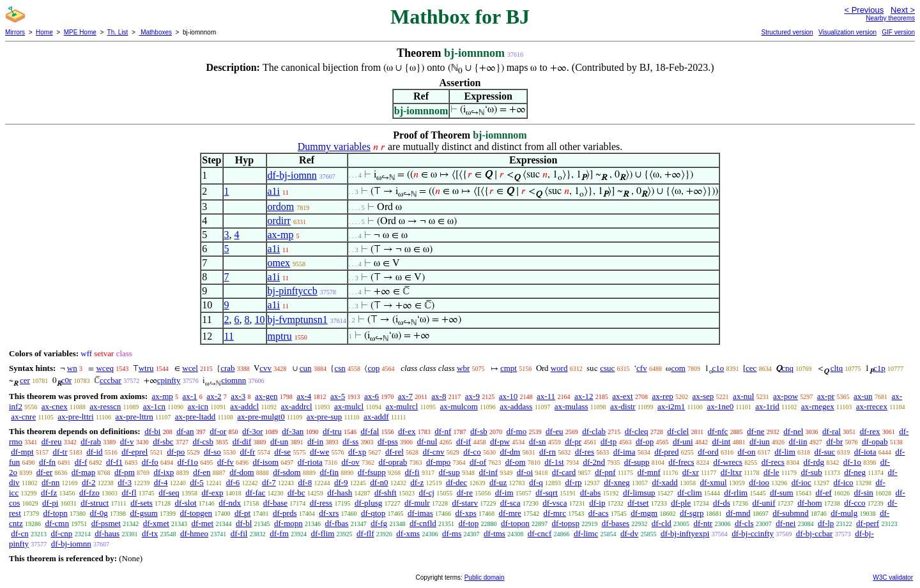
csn (340, 368)
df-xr (691, 472)
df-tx (150, 533)
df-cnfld (423, 523)
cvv (265, 368)
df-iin (798, 441)
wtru (146, 368)
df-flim (323, 533)
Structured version (787, 32)
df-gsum (143, 513)
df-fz (49, 493)
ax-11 (546, 396)
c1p (879, 368)
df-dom (241, 472)
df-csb (203, 441)
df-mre (510, 513)
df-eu (554, 431)
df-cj (426, 493)
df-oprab (393, 462)
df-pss (388, 441)
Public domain (485, 577)
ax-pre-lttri (75, 417)
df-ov (351, 462)
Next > (903, 10)
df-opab (875, 441)
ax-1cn (154, 406)
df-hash (340, 493)
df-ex (407, 431)
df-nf (443, 431)
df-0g (99, 513)
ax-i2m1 (671, 406)
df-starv (464, 503)
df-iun (760, 441)
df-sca (510, 503)
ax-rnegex (818, 406)
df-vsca (555, 503)
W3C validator (893, 577)
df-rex (870, 431)
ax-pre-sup (325, 417)
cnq (787, 368)
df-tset (638, 503)
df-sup (449, 472)
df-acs (599, 513)
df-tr (60, 452)
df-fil (239, 533)
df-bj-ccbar (815, 533)
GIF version (898, 32)
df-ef (824, 493)
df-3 (125, 482)
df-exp (213, 493)
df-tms (494, 533)
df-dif (242, 441)
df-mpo (438, 462)
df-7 (269, 482)
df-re (465, 493)
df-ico (844, 482)
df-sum (782, 493)
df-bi (152, 431)
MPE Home (80, 32)
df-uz (498, 482)
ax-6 (372, 396)
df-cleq (637, 431)
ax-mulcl (349, 406)
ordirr (279, 221)
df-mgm (644, 513)
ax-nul (743, 396)
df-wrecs (727, 462)
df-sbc (163, 441)
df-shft (386, 493)
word (559, 368)
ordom (281, 207)
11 (229, 336)
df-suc (825, 452)
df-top (469, 523)
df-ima (625, 452)
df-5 (197, 482)
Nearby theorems (890, 18)
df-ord (708, 452)
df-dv (629, 533)
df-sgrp (692, 513)
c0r (67, 380)
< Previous (864, 10)
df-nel (793, 431)
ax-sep (703, 396)
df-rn (548, 452)
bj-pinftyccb (293, 291)
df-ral (832, 431)
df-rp (573, 482)
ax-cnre (23, 417)
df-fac (255, 493)
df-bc (296, 493)
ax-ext (622, 396)
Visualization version (847, 32)
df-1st (554, 462)
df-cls (744, 523)
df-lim (785, 452)
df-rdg (814, 462)
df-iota (865, 452)
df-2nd (594, 462)
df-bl (244, 523)
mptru (280, 336)
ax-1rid (767, 406)
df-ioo (759, 482)
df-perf (868, 523)
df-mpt (22, 452)
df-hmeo (194, 533)
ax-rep (662, 396)
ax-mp (281, 235)
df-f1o (188, 462)
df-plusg (368, 503)
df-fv (226, 462)
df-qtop (373, 513)
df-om (516, 462)
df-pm (125, 472)
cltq (837, 368)
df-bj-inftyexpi (685, 533)
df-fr (248, 452)
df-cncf (540, 533)
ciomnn (234, 380)
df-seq (169, 493)
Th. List (118, 32)
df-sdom (287, 472)
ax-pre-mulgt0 (261, 417)
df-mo (516, 431)
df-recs (773, 462)
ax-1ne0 (720, 406)
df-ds (722, 503)
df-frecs (681, 462)
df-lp (826, 523)
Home (44, 32)
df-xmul (714, 482)
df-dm (510, 452)
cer (25, 380)
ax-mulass (571, 406)
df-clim (689, 493)
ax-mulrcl (402, 406)
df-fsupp (372, 472)
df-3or (253, 431)
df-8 (305, 482)
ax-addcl (244, 406)
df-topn (56, 513)
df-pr (573, 441)
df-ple (681, 503)
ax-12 (584, 396)
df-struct (95, 503)
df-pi (50, 503)
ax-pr (826, 396)
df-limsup (639, 493)
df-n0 (379, 482)
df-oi (525, 472)
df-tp (609, 441)
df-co (472, 452)
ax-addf (376, 417)
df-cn (19, 533)
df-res (585, 452)
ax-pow (786, 396)
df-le (771, 472)
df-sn (538, 441)
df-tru (332, 431)
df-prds (285, 513)
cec (751, 368)
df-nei (786, 523)
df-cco (855, 503)
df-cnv (434, 452)
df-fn (47, 462)
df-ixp (164, 472)
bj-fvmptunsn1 (298, 320)
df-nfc (718, 431)
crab (227, 368)
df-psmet (106, 523)
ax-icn (197, 406)
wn (72, 368)
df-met (203, 523)
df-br (834, 441)
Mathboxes (155, 32)
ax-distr (623, 406)
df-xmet (156, 523)
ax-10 (509, 396)
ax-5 (338, 396)
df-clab (594, 431)
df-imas (420, 513)
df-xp (357, 452)
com (678, 368)
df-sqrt (547, 493)
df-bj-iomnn (292, 175)
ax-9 (472, 396)
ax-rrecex (872, 406)
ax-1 (190, 396)
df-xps (466, 513)
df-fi (412, 472)
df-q (536, 482)
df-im (504, 493)
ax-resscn (105, 406)
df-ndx (230, 503)
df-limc (586, 533)
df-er (44, 472)
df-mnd (738, 513)
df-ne (755, 431)
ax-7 (405, 396)
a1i (274, 191)
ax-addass (516, 406)
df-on (746, 452)
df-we (319, 452)
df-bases (616, 523)
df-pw (500, 441)
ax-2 (214, 396)
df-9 (341, 482)
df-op (645, 441)
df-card (564, 472)
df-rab (91, 441)
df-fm (279, 533)
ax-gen (266, 396)
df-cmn (57, 523)
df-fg (379, 523)
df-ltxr (731, 472)
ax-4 (304, 396)
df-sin (864, 493)
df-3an (293, 431)
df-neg (855, 472)
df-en (202, 472)
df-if (464, 441)
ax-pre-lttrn (134, 417)
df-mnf (649, 472)
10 (260, 320)
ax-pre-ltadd (195, 417)
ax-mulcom (459, 406)
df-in (315, 441)
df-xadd (664, 482)
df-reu (52, 441)
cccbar (111, 380)
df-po (176, 452)
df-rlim (736, 493)
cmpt (509, 368)
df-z (417, 482)
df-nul (427, 441)
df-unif (763, 503)
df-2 (89, 482)
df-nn (50, 482)
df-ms (452, 533)
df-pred (666, 452)
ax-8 (439, 396)
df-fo (150, 462)
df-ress (321, 503)
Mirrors (15, 32)
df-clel (678, 431)
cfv (642, 368)
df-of (478, 462)
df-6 (233, 482)
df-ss (350, 441)
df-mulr (417, 503)
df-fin (329, 472)
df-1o (852, 462)
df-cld (662, 523)
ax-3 (238, 396)
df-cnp (61, 533)
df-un (279, 441)
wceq (104, 368)
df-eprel (134, 452)
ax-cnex (55, 406)
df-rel (395, 452)
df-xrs (329, 513)
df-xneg (617, 482)
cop (373, 368)
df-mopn (288, 523)
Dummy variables (334, 147)
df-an (185, 431)
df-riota (310, 462)
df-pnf (605, 472)
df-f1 (114, 462)
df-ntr (703, 523)
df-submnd (790, 513)
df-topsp (566, 523)
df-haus (107, 533)
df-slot (186, 503)
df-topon (515, 523)
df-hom (809, 503)
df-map (84, 472)
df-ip (597, 503)
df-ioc (801, 482)
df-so (212, 452)
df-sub (812, 472)
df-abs (591, 493)
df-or (218, 431)
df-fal (370, 431)
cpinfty (169, 380)
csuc (607, 368)
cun (306, 368)
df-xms (408, 533)
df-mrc (555, 513)
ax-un (863, 396)
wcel (190, 368)
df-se (282, 452)
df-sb (479, 431)
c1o (718, 368)
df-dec (456, 482)
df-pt (242, 513)
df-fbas (337, 523)
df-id (94, 452)
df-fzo (89, 493)
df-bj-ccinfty (753, 533)
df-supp (637, 462)
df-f (81, 462)
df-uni (683, 441)
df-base (275, 503)
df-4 (161, 482)
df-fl (129, 493)
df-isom (266, 462)
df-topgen (196, 513)
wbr (463, 368)
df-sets (142, 503)
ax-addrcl (297, 406)
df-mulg (844, 513)
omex (279, 263)
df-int (721, 441)
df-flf (365, 533)
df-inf (488, 472)
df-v (127, 441)
